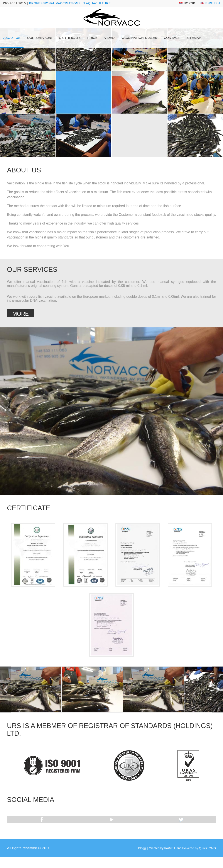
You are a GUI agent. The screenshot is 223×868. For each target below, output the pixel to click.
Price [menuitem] (92, 38)
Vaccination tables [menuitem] (139, 38)
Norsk (187, 3)
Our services (32, 269)
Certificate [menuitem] (70, 38)
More (21, 314)
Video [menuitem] (110, 38)
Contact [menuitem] (172, 38)
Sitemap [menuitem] (194, 38)
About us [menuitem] (12, 38)
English (210, 3)
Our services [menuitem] (40, 38)
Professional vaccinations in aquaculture (70, 3)
